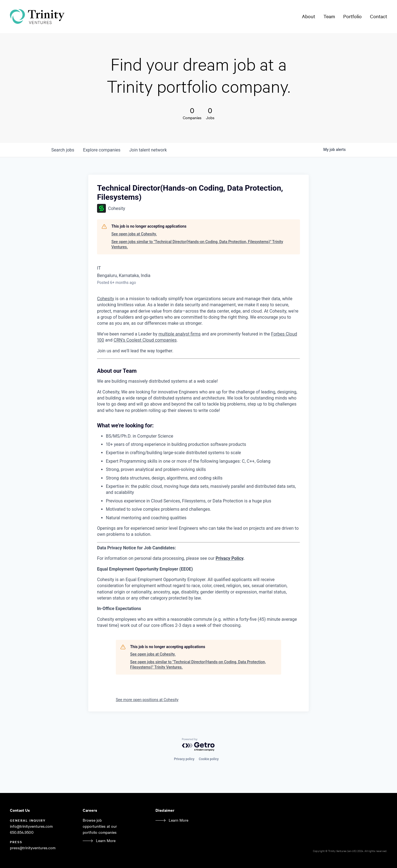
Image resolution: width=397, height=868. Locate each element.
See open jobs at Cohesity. (134, 234)
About (309, 16)
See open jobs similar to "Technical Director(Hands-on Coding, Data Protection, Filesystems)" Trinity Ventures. (197, 244)
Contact (379, 16)
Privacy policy (184, 759)
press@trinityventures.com (33, 848)
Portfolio (352, 16)
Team (329, 16)
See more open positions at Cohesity (147, 700)
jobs (63, 150)
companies (102, 150)
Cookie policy (209, 759)
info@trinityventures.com (31, 826)
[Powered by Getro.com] (198, 745)
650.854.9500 (22, 832)
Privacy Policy (229, 558)
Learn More (106, 841)
